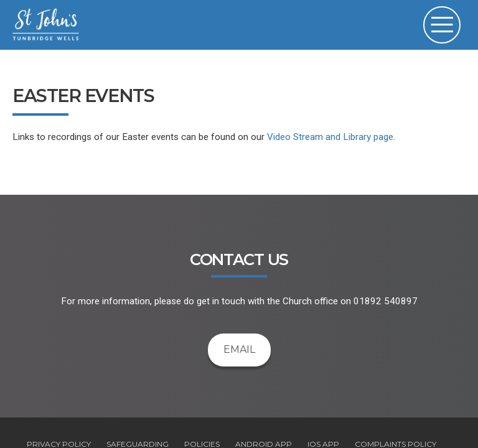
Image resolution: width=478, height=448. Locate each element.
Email (239, 349)
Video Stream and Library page (330, 137)
